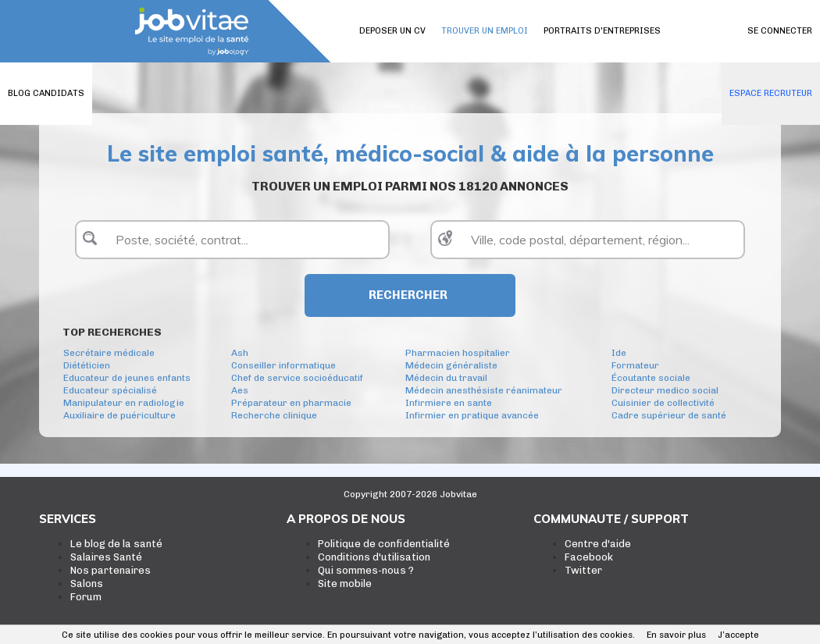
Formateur (635, 365)
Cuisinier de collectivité (663, 403)
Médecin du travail (446, 378)
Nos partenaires (111, 570)
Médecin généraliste (451, 365)
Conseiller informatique (283, 365)
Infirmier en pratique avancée (472, 415)
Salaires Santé (106, 557)
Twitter (583, 570)
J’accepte (738, 635)
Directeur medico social (665, 390)
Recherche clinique (274, 415)
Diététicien (87, 365)
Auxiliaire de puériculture (119, 415)
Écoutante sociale (651, 378)
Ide (619, 353)
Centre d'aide (598, 544)
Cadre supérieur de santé (669, 415)
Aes (240, 390)
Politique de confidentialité (384, 544)
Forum (86, 597)
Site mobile (345, 584)
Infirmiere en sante (449, 403)
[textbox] (232, 240)
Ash (240, 353)
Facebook (589, 557)
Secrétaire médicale (109, 353)
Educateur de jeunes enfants (127, 378)
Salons (87, 584)
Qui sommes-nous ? (366, 570)
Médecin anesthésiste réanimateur (484, 390)
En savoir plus (676, 635)
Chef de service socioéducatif (297, 378)
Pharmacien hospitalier (458, 353)
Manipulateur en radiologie (124, 403)
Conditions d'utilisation (374, 557)
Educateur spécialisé (110, 390)
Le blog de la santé (116, 544)
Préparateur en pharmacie (291, 403)
